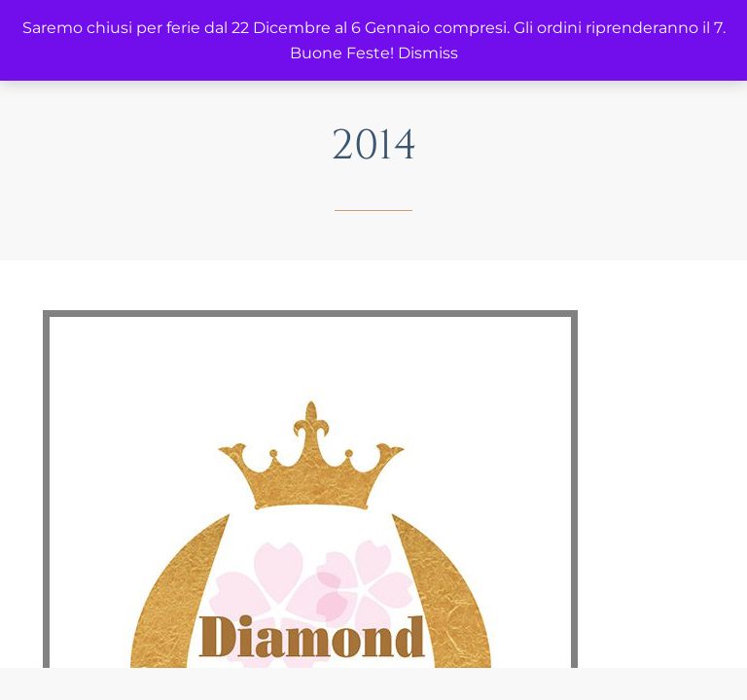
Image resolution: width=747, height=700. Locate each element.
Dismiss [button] (428, 53)
